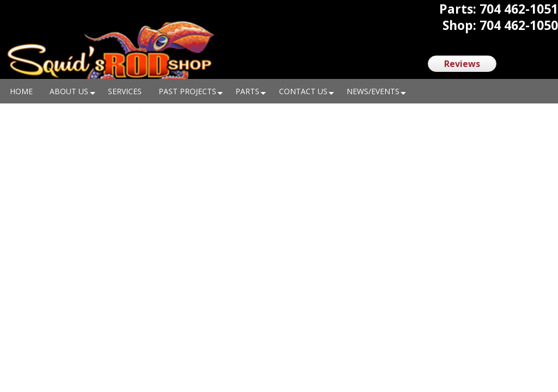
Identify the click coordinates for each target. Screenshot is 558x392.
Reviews (462, 64)
